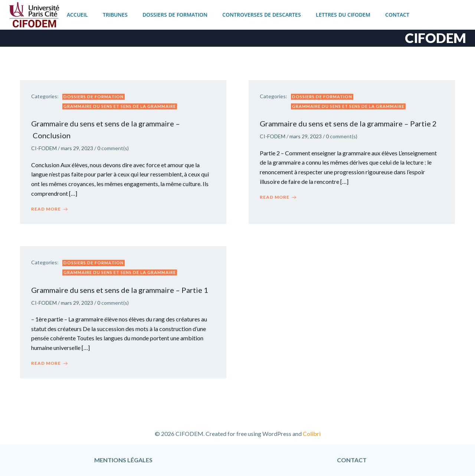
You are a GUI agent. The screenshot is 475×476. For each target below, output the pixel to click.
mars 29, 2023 (77, 148)
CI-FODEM (44, 148)
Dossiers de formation (175, 15)
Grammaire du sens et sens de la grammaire (120, 106)
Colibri (312, 434)
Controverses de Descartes (262, 15)
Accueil (77, 15)
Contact (397, 15)
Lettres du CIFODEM (343, 15)
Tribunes (115, 15)
